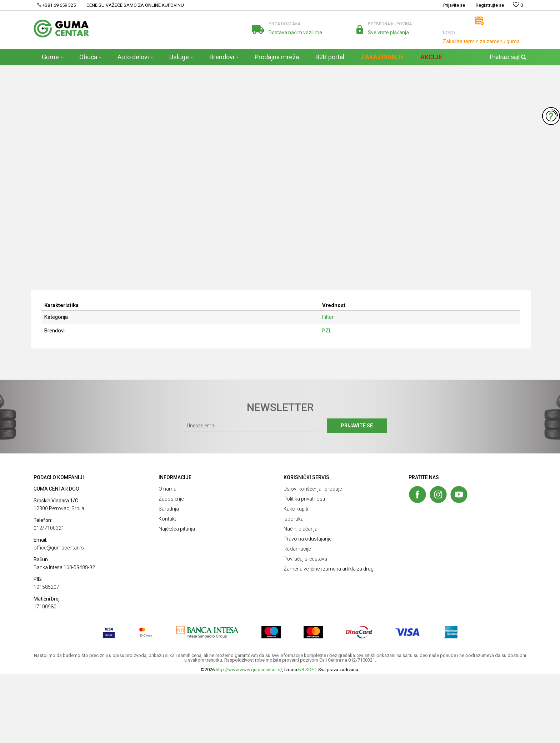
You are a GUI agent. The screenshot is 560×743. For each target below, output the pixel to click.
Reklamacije (297, 618)
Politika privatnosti (304, 568)
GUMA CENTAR (48, 70)
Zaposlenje (171, 568)
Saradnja (169, 578)
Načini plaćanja (301, 598)
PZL (330, 398)
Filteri (125, 70)
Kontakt (167, 588)
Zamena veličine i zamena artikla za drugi (329, 638)
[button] (507, 57)
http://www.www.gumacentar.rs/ (249, 739)
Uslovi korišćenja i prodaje (313, 558)
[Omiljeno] (518, 5)
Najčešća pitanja (177, 598)
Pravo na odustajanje (307, 608)
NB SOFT (307, 739)
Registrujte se (490, 5)
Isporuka (294, 588)
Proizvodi (78, 70)
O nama (167, 558)
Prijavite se (358, 495)
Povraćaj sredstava (305, 628)
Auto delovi (103, 70)
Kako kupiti (296, 578)
